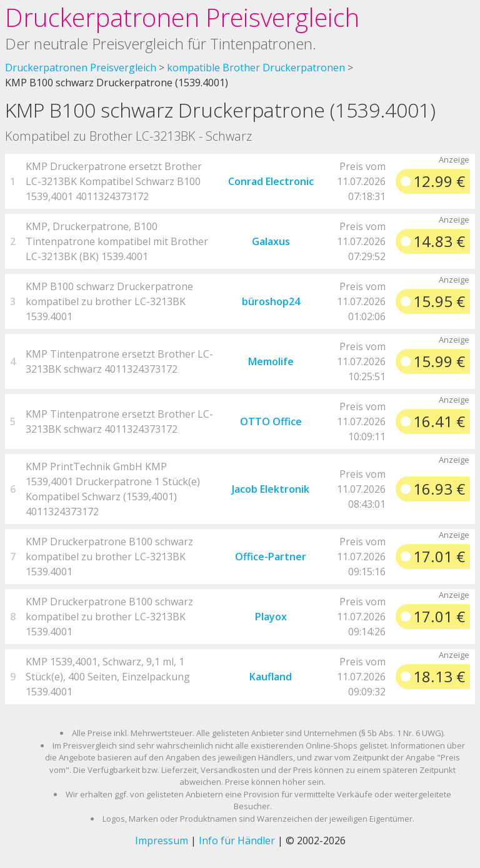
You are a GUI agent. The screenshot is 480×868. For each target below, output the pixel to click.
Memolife (271, 361)
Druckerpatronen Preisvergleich (182, 17)
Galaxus (271, 241)
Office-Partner (271, 557)
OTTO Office (271, 421)
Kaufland (271, 677)
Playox (271, 617)
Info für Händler (237, 840)
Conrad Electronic (271, 181)
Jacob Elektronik (271, 489)
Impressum (162, 840)
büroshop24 (271, 301)
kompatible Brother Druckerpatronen (256, 68)
